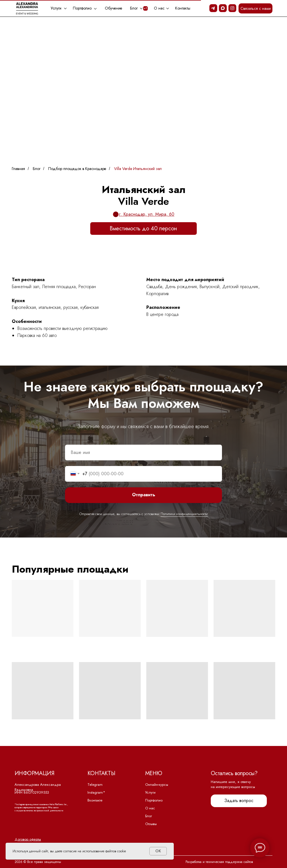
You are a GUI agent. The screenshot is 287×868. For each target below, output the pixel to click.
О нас (150, 808)
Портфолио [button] (82, 8)
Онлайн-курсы (157, 785)
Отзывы (151, 824)
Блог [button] (134, 8)
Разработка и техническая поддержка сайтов (219, 862)
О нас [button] (159, 8)
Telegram (95, 785)
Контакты (183, 8)
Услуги (150, 792)
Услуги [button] (56, 8)
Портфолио (154, 800)
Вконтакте (95, 800)
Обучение (114, 8)
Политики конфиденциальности (184, 514)
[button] (255, 8)
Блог (37, 169)
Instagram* (96, 792)
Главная (18, 169)
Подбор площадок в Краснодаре (77, 169)
